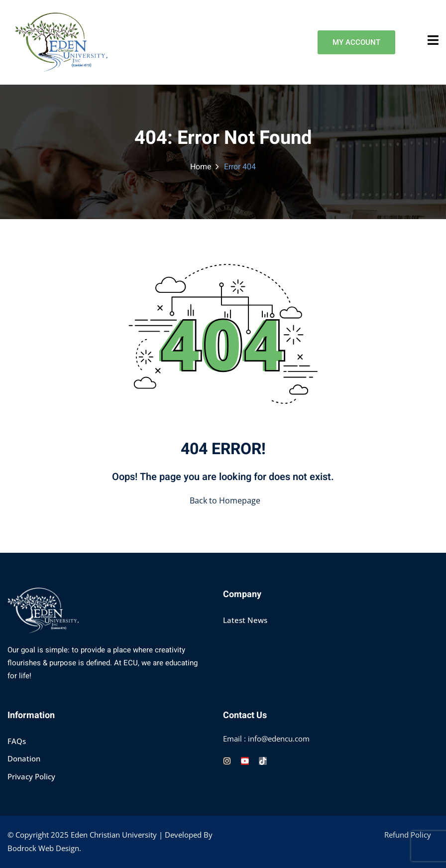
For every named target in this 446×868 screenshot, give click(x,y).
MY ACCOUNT (356, 42)
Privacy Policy (31, 776)
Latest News (245, 620)
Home (201, 167)
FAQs (17, 741)
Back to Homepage (223, 500)
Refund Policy (408, 835)
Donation (24, 758)
